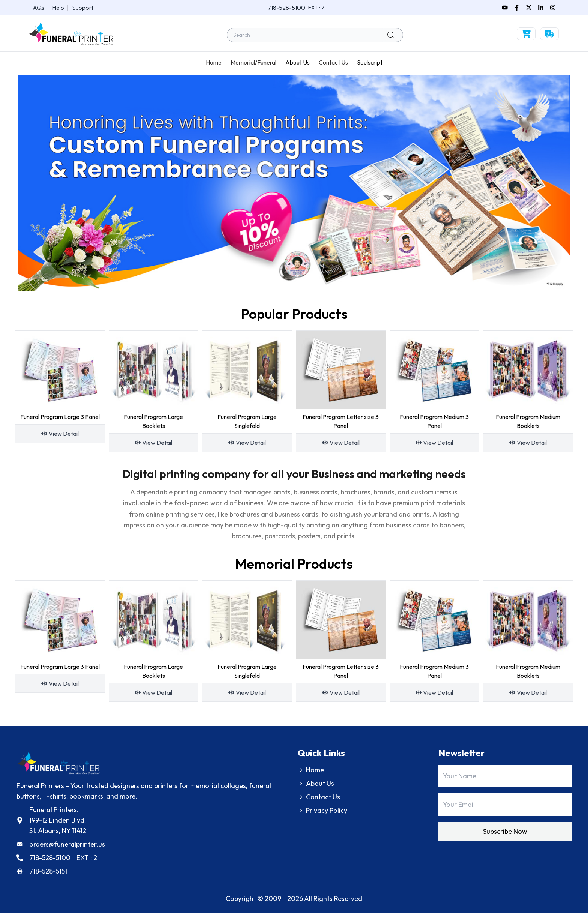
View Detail (64, 434)
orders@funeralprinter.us (67, 844)
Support (83, 8)
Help (58, 8)
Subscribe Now (505, 831)
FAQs (37, 8)
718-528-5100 (286, 8)
